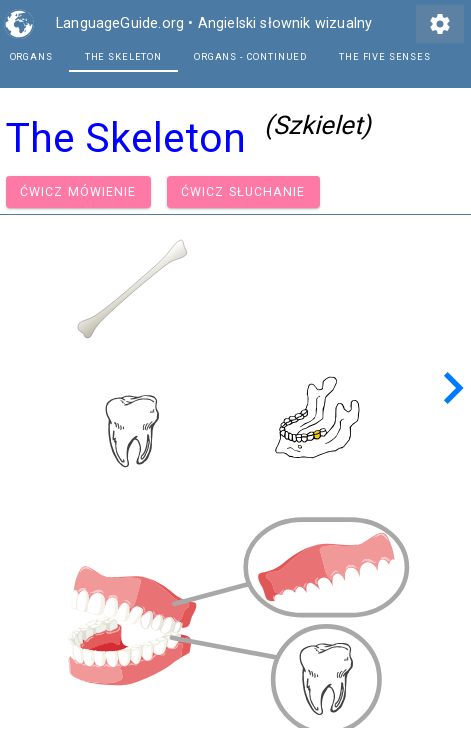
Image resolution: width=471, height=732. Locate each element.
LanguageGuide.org (120, 23)
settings (440, 24)
